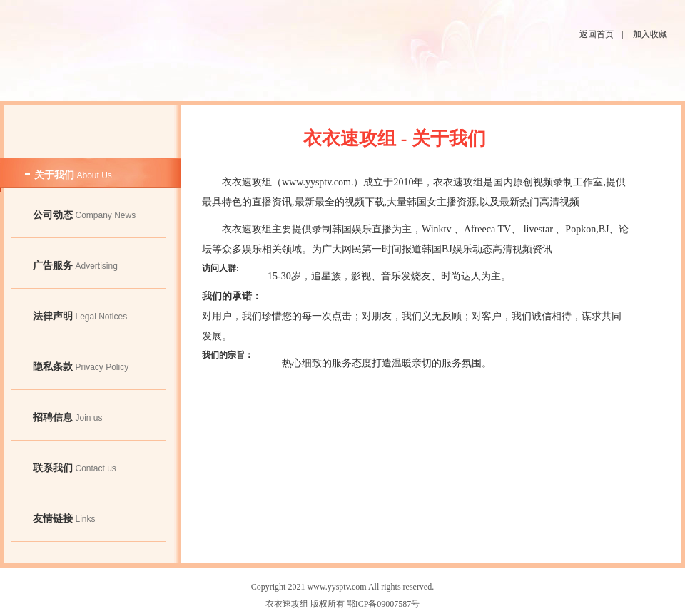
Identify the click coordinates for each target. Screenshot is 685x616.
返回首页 (597, 34)
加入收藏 (650, 34)
